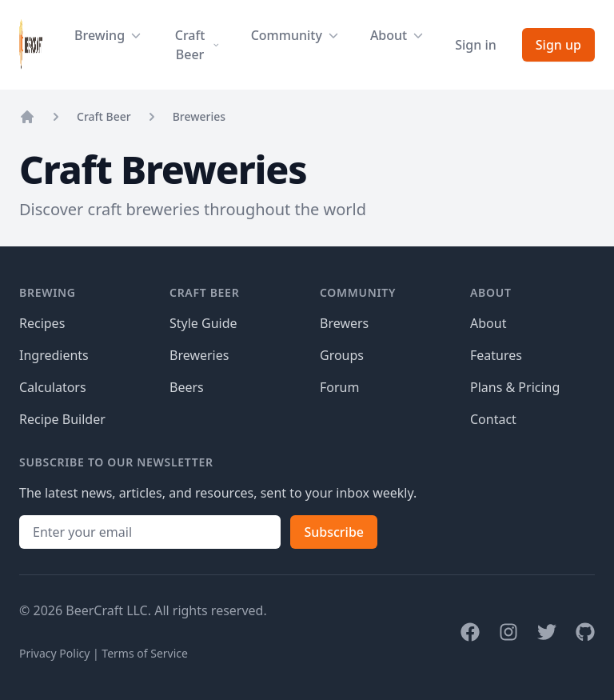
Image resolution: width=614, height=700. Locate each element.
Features (496, 355)
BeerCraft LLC (106, 610)
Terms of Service (145, 653)
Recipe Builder (62, 419)
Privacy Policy (54, 653)
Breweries (199, 116)
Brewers (344, 323)
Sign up (558, 45)
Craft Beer (104, 116)
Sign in (476, 45)
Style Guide (203, 323)
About (488, 323)
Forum (339, 387)
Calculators (53, 387)
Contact (493, 419)
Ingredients (54, 355)
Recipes (42, 323)
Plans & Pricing (515, 387)
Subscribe (334, 532)
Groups (342, 355)
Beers (187, 387)
